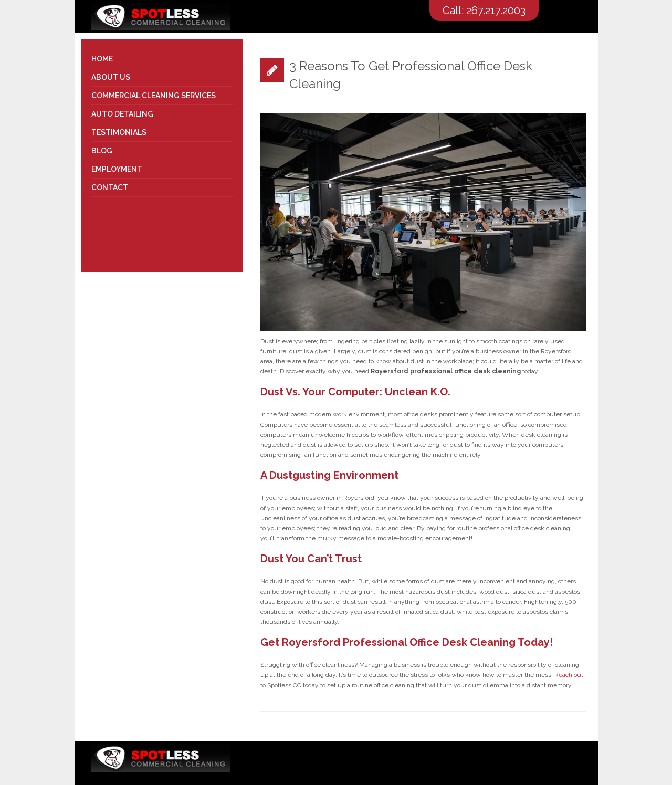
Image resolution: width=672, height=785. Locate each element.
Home (102, 59)
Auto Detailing (122, 114)
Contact (110, 187)
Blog (102, 151)
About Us (111, 77)
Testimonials (119, 132)
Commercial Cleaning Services (154, 96)
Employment (117, 169)
